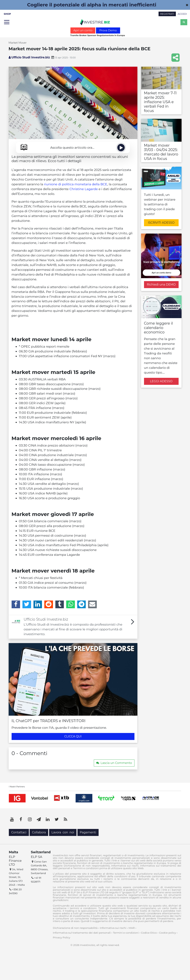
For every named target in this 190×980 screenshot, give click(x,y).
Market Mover (18, 43)
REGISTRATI (167, 14)
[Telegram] (82, 604)
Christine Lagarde (84, 189)
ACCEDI (182, 14)
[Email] (92, 604)
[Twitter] (27, 604)
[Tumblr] (60, 604)
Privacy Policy (61, 937)
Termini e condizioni (126, 933)
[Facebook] (16, 604)
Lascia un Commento (114, 763)
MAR (132, 928)
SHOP (7, 14)
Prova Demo (108, 30)
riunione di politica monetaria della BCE (76, 184)
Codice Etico (149, 933)
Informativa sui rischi (113, 928)
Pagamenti (88, 832)
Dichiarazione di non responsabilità (75, 928)
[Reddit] (49, 604)
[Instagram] (30, 819)
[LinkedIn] (38, 604)
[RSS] (65, 819)
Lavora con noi (63, 832)
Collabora (39, 832)
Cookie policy (168, 933)
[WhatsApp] (71, 604)
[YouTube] (12, 819)
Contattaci (19, 832)
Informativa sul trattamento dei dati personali (82, 933)
